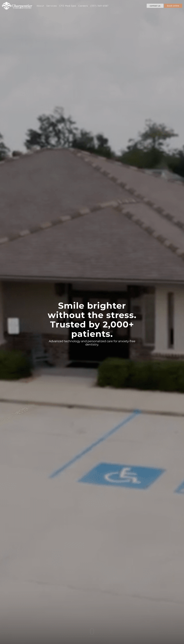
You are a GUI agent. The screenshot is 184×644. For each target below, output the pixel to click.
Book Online (173, 6)
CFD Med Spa (68, 6)
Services (52, 6)
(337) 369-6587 (99, 6)
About (40, 6)
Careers (83, 6)
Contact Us (155, 6)
